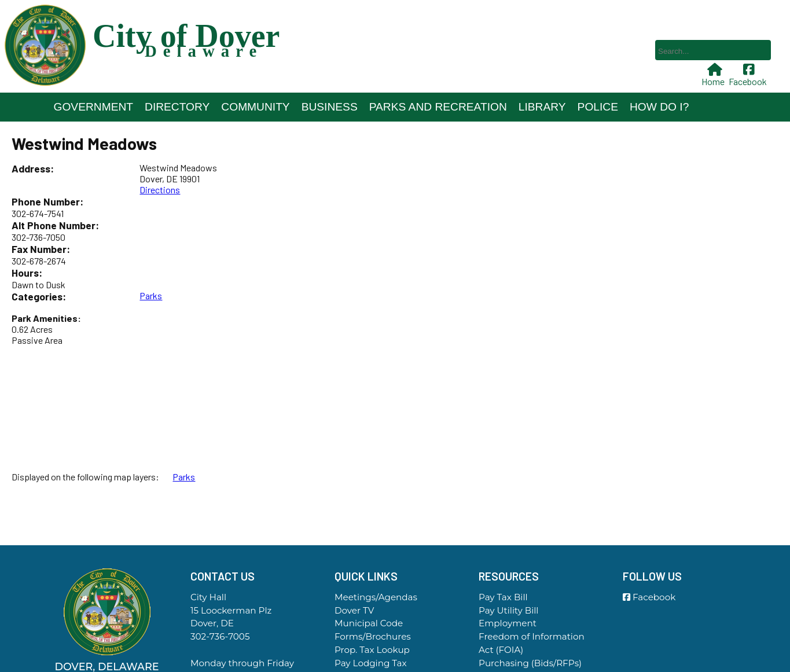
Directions (160, 190)
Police (598, 107)
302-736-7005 (220, 636)
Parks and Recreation (438, 107)
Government (94, 107)
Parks (151, 295)
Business (330, 107)
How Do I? (659, 107)
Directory (177, 107)
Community (255, 107)
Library (542, 107)
